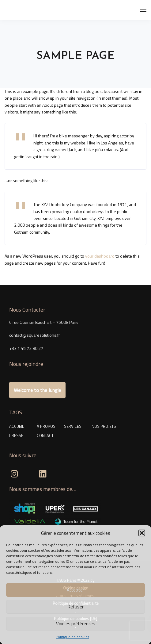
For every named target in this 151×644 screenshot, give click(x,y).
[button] (142, 533)
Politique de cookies (72, 637)
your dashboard (100, 256)
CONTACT (45, 435)
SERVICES (73, 426)
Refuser (76, 607)
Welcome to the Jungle (37, 390)
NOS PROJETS (104, 426)
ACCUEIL (17, 426)
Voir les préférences (76, 624)
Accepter (75, 590)
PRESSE (16, 435)
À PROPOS (46, 426)
